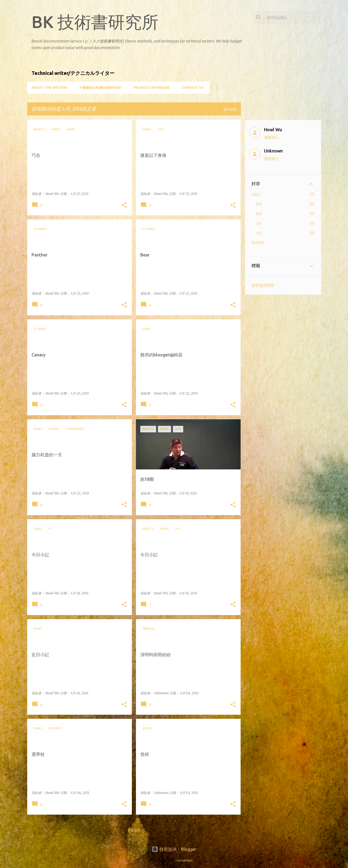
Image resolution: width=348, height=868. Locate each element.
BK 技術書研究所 (95, 22)
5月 (259, 233)
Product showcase (152, 88)
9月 (259, 204)
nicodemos (185, 860)
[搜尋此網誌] (293, 17)
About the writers (49, 88)
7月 (259, 224)
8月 (259, 214)
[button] (124, 205)
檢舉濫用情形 (263, 285)
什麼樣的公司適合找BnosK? (100, 88)
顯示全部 (230, 109)
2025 (256, 194)
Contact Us (192, 88)
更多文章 (134, 830)
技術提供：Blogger (174, 849)
